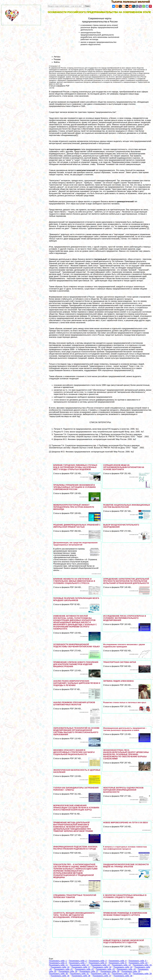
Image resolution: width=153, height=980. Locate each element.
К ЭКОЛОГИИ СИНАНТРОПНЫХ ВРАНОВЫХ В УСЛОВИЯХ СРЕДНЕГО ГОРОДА (125, 896)
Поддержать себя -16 (60, 967)
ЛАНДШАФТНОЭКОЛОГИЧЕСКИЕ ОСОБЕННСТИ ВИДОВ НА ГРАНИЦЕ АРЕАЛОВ (126, 866)
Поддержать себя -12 (79, 965)
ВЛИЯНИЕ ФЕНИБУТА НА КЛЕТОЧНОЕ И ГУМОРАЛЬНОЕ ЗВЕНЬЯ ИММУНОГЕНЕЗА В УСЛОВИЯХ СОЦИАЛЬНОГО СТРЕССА (74, 581)
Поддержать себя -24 (126, 969)
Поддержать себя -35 (60, 976)
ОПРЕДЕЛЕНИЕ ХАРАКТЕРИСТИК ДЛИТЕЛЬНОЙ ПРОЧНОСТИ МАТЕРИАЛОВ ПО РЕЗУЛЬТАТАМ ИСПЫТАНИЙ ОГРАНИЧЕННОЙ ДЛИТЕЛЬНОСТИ (126, 581)
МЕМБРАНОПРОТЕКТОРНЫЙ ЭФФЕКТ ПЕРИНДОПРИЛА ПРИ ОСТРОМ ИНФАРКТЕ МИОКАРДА (74, 507)
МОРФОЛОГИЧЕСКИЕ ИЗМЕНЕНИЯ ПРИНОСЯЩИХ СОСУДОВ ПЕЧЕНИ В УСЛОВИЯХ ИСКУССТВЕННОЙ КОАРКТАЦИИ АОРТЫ (76, 808)
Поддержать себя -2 (78, 961)
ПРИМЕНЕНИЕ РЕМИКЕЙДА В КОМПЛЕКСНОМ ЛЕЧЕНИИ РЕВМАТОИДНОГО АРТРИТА (125, 914)
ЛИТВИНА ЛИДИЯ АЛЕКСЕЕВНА (118, 681)
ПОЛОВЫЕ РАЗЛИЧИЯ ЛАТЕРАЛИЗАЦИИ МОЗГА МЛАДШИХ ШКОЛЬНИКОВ (76, 599)
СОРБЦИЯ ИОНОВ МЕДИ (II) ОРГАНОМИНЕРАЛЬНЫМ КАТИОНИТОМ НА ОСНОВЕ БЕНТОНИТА (124, 467)
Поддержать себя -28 (110, 971)
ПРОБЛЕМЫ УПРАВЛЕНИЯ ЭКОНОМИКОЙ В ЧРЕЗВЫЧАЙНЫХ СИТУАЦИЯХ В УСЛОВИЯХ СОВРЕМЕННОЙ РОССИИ (74, 487)
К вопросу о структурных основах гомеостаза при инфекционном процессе (125, 848)
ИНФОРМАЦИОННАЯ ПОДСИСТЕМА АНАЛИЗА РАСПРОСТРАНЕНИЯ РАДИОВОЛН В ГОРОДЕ (75, 848)
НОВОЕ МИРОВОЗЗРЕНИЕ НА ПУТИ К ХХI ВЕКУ (126, 823)
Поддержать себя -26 (68, 971)
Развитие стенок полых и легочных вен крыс (125, 702)
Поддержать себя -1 (58, 961)
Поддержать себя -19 (123, 967)
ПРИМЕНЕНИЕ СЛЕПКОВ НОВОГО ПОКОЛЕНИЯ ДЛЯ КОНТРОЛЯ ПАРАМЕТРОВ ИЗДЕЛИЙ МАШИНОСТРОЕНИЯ (76, 664)
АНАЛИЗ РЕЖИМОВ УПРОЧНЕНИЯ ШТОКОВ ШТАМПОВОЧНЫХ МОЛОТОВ (74, 704)
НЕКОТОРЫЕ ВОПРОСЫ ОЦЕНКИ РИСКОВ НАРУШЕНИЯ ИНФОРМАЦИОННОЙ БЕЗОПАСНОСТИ (123, 790)
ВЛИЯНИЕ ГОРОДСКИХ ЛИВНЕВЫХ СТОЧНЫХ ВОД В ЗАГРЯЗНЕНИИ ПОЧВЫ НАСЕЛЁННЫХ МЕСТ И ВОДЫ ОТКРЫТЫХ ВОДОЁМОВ (75, 467)
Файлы (57, 62)
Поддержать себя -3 (98, 961)
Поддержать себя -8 (98, 963)
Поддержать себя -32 (100, 974)
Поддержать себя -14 (121, 965)
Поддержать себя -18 (102, 967)
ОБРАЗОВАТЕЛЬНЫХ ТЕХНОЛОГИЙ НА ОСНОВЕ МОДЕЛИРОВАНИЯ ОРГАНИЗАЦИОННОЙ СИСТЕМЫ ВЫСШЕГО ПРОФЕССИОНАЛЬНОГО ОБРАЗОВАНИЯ (76, 731)
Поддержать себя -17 (81, 967)
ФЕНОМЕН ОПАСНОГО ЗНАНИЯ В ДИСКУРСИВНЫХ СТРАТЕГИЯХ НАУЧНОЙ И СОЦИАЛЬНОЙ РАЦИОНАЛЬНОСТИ (74, 752)
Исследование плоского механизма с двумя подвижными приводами (124, 646)
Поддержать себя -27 (89, 971)
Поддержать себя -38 (123, 976)
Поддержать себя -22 (84, 969)
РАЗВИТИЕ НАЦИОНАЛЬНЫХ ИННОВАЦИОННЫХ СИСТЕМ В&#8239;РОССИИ (127, 506)
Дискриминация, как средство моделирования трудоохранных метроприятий (75, 544)
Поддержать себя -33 (121, 974)
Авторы (57, 57)
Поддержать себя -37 (102, 976)
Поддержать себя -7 (78, 963)
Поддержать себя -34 (142, 974)
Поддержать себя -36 (81, 976)
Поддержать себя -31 (79, 974)
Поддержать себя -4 (118, 961)
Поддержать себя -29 (131, 971)
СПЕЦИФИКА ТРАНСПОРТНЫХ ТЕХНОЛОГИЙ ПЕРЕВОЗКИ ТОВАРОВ (75, 896)
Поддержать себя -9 (118, 963)
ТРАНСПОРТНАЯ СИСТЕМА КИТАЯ (120, 662)
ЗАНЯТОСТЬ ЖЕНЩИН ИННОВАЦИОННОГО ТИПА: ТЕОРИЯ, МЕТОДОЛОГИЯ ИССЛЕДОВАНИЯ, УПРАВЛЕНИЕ (74, 915)
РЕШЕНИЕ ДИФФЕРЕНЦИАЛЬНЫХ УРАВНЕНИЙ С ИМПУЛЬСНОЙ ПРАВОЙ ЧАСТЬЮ (77, 526)
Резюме (57, 59)
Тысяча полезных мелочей (132, 2)
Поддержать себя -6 (58, 963)
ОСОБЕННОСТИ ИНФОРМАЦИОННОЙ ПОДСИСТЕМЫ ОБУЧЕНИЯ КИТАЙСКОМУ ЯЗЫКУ (76, 646)
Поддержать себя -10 (138, 963)
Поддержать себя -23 (105, 969)
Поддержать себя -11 (58, 965)
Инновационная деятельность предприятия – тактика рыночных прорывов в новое (125, 729)
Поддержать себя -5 (138, 961)
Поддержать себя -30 (58, 974)
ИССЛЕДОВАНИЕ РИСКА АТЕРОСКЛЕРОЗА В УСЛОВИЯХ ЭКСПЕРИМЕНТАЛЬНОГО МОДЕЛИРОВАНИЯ (125, 618)
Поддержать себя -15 (142, 965)
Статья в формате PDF (59, 86)
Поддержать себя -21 (63, 969)
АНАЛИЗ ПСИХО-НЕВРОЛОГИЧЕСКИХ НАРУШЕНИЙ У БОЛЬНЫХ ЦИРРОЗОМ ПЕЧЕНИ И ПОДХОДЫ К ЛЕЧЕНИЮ (77, 683)
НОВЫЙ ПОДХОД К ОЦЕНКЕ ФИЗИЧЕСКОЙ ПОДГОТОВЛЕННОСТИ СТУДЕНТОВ (123, 941)
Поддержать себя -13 (100, 965)
